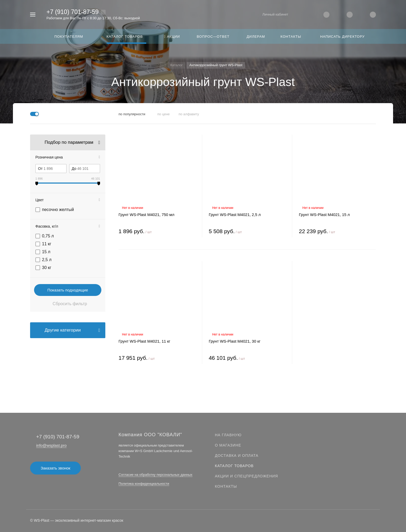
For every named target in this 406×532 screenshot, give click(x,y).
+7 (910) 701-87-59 (73, 12)
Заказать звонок (55, 468)
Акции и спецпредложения (246, 476)
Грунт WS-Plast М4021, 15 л (324, 215)
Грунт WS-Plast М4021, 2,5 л (235, 215)
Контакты (226, 486)
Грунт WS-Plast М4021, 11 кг (144, 341)
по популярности (132, 114)
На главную (228, 435)
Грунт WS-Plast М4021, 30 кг (235, 341)
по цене (164, 114)
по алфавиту (189, 114)
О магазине (228, 445)
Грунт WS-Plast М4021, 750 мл (146, 215)
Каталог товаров (234, 466)
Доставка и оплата (237, 456)
